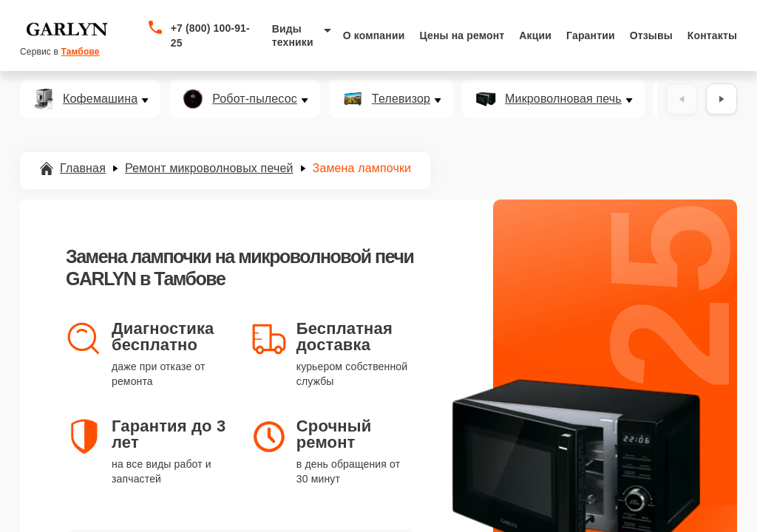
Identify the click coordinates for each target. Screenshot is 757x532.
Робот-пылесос (255, 99)
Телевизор (401, 99)
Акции (535, 35)
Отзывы (651, 35)
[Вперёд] (722, 99)
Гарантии (591, 35)
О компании (374, 35)
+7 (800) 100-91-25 (210, 35)
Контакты (712, 35)
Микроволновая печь (563, 99)
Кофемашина (100, 99)
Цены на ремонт (462, 35)
